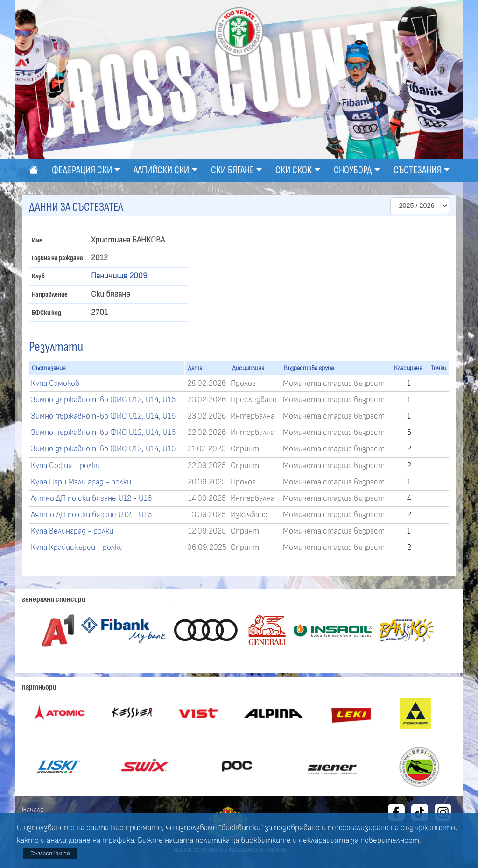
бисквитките (266, 840)
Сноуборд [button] (353, 170)
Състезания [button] (417, 170)
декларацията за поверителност (359, 840)
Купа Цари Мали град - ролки (81, 482)
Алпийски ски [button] (161, 170)
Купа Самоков (55, 384)
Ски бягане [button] (232, 170)
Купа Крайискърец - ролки (77, 548)
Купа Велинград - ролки (72, 531)
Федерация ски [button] (82, 170)
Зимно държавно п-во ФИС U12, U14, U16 (103, 400)
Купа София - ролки (65, 466)
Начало (33, 810)
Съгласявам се (50, 853)
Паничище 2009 (119, 276)
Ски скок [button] (294, 170)
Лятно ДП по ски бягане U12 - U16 (91, 498)
